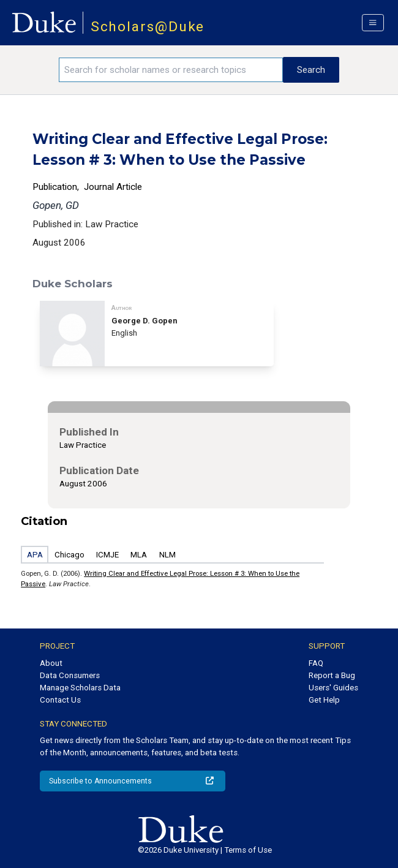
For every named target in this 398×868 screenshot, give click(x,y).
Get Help (324, 700)
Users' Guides (333, 688)
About (51, 663)
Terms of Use (248, 850)
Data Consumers (70, 675)
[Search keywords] (171, 70)
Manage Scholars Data (80, 688)
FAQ (316, 663)
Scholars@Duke (148, 27)
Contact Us (60, 700)
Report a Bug (332, 675)
